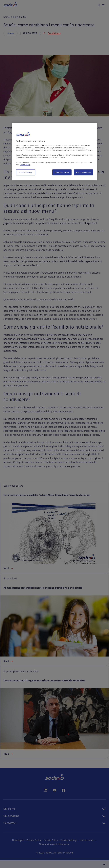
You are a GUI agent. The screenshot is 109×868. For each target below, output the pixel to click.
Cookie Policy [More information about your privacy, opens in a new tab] (25, 165)
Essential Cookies (62, 172)
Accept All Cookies (83, 172)
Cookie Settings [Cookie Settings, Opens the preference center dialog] (26, 172)
